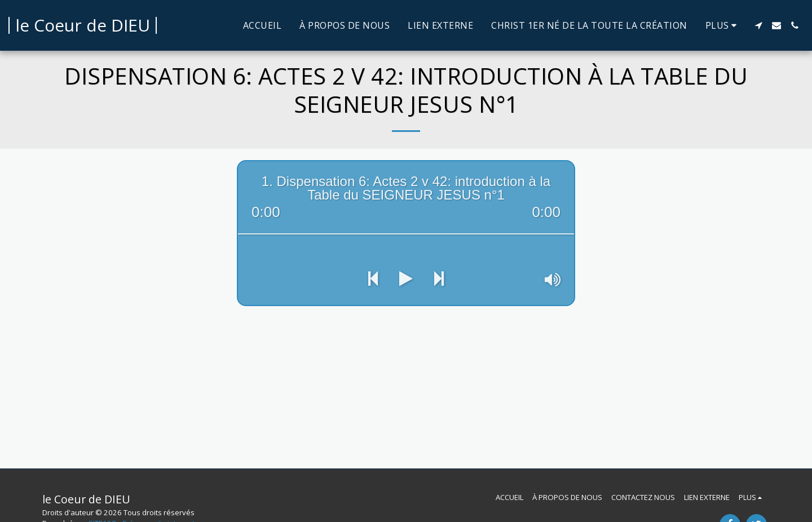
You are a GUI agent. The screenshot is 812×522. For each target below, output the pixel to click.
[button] (758, 25)
